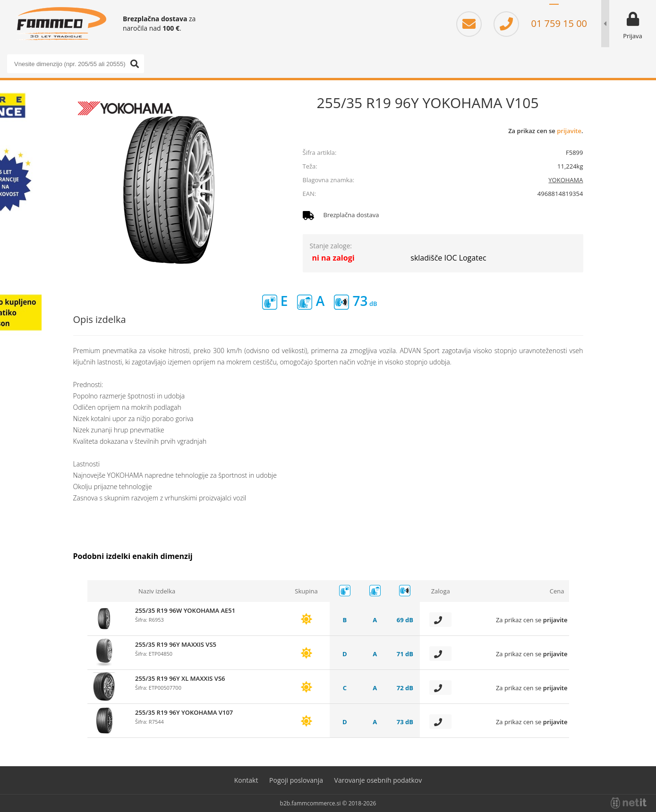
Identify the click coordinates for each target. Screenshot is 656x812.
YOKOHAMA (566, 180)
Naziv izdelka (157, 591)
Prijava (633, 36)
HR (568, 9)
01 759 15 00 (540, 23)
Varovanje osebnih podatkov (378, 780)
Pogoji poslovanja (296, 780)
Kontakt (246, 780)
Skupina (306, 591)
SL (554, 9)
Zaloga (441, 591)
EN (582, 9)
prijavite (569, 131)
